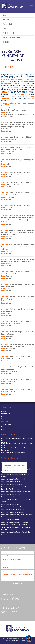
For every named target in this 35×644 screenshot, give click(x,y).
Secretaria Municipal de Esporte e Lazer (14, 497)
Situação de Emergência (12, 38)
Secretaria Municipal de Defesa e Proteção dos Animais (16, 533)
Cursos (6, 29)
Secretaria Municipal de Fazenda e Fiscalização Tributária (16, 501)
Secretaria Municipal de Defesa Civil (12, 484)
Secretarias (5, 422)
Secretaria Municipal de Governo (11, 504)
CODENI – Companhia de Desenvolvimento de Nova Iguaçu (17, 440)
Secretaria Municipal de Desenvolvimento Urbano (16, 492)
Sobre (5, 15)
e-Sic (3, 430)
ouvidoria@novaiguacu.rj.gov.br (14, 611)
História (4, 411)
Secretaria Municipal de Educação (12, 494)
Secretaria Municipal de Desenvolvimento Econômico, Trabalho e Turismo (14, 488)
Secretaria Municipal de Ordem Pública (13, 512)
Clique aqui (26, 95)
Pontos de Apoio (9, 33)
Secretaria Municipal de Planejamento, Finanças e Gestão (17, 516)
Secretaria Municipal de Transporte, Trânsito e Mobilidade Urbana (16, 529)
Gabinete (4, 419)
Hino (3, 416)
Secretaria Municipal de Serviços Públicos (14, 525)
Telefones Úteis (6, 424)
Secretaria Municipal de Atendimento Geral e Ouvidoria (15, 476)
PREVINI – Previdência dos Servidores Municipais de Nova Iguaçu (17, 449)
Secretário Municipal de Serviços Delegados (15, 522)
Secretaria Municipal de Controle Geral (13, 479)
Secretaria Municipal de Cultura (11, 482)
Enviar (17, 583)
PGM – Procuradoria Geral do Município (13, 453)
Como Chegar (6, 414)
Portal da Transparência (9, 427)
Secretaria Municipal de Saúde (11, 520)
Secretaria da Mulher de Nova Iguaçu (13, 510)
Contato (6, 42)
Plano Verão (7, 24)
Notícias (6, 20)
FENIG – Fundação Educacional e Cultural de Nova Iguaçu (17, 444)
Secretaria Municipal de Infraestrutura (13, 507)
